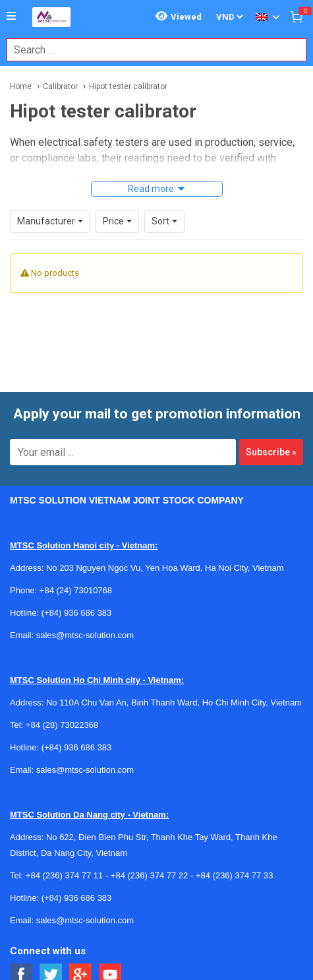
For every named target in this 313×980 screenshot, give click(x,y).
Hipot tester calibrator (128, 86)
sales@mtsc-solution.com (85, 635)
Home (21, 86)
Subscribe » (271, 452)
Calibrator (60, 86)
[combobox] (150, 50)
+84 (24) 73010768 (76, 590)
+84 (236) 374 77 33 (234, 875)
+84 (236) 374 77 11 (64, 875)
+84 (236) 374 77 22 (149, 875)
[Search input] (150, 50)
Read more (151, 189)
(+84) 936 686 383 (77, 613)
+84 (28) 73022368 (62, 725)
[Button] (11, 16)
